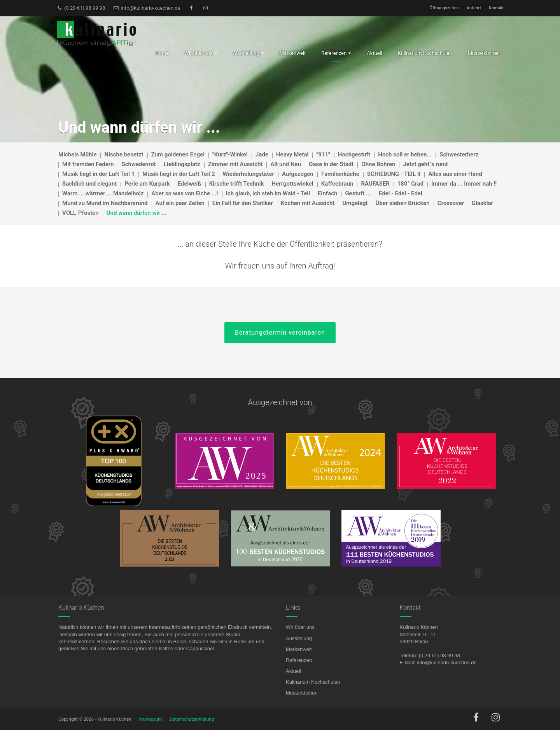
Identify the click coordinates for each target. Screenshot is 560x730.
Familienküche (340, 174)
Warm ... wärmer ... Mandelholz (103, 193)
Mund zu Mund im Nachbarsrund (105, 203)
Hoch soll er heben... (405, 154)
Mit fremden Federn (88, 164)
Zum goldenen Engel (178, 154)
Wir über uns (300, 627)
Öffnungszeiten (444, 8)
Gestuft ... (358, 193)
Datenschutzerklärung (192, 719)
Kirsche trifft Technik (237, 184)
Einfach (327, 193)
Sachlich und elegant (89, 184)
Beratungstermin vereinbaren (280, 333)
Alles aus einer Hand (455, 174)
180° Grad (410, 184)
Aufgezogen (298, 174)
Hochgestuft (354, 154)
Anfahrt (474, 8)
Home (162, 53)
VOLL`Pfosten (80, 213)
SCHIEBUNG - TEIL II (394, 174)
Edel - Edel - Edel (401, 193)
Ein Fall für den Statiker (243, 203)
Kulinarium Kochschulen (313, 682)
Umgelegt (355, 203)
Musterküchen (302, 693)
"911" (323, 154)
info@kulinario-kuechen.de (146, 8)
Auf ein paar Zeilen (180, 203)
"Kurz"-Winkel (230, 154)
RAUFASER (375, 184)
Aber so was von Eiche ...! (185, 193)
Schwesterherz (459, 154)
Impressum (151, 719)
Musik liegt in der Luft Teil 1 (98, 174)
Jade (262, 154)
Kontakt (496, 8)
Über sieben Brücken (403, 203)
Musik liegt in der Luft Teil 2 (178, 174)
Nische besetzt (124, 154)
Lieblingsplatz (182, 164)
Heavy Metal (292, 154)
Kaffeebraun (337, 184)
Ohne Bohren (378, 164)
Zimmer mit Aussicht (235, 164)
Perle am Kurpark (147, 184)
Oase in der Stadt (331, 164)
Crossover (451, 203)
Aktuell (293, 671)
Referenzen (299, 660)
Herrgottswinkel (293, 184)
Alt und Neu (286, 164)
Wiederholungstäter (248, 174)
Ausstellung (299, 638)
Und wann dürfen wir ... (137, 213)
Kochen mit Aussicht (308, 203)
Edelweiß (190, 184)
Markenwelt (299, 649)
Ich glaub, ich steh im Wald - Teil (268, 193)
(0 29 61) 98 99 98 (81, 8)
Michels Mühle (77, 154)
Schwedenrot (139, 164)
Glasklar (482, 203)
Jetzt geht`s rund (425, 164)
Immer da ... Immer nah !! (464, 184)
